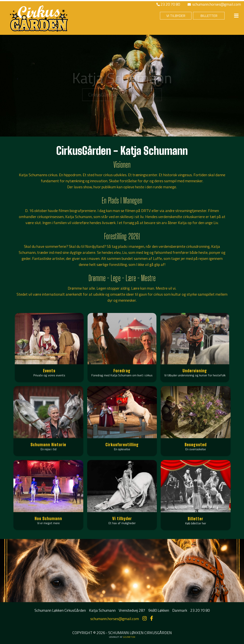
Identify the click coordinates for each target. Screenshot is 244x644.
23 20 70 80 (168, 4)
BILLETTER (209, 16)
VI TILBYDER (176, 16)
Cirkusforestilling (122, 445)
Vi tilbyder (122, 518)
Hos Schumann (48, 518)
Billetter (196, 519)
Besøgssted (196, 445)
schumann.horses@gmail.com (214, 4)
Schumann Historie (48, 445)
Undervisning (195, 371)
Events (49, 371)
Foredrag (122, 371)
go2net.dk (129, 637)
